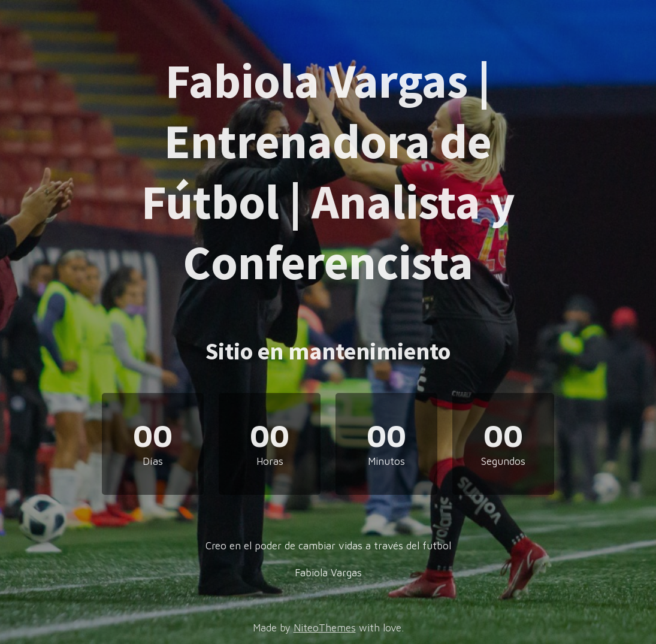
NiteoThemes (325, 628)
